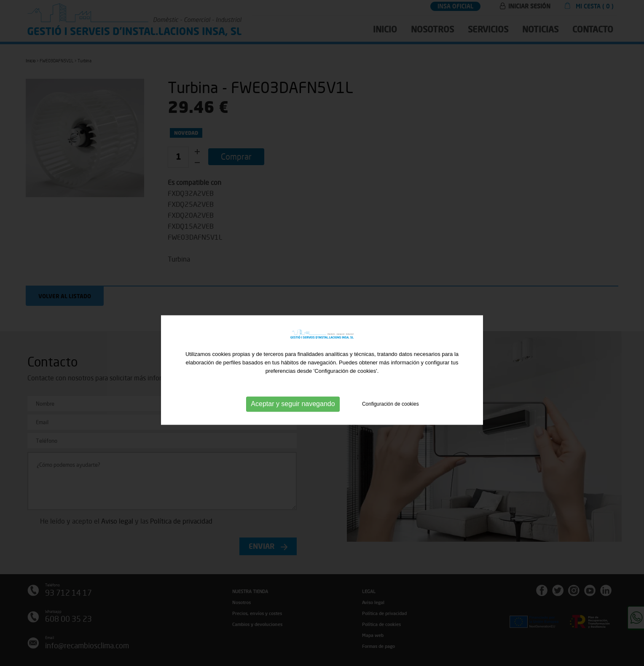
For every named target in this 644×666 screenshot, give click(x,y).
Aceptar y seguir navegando (293, 414)
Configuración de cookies (390, 414)
